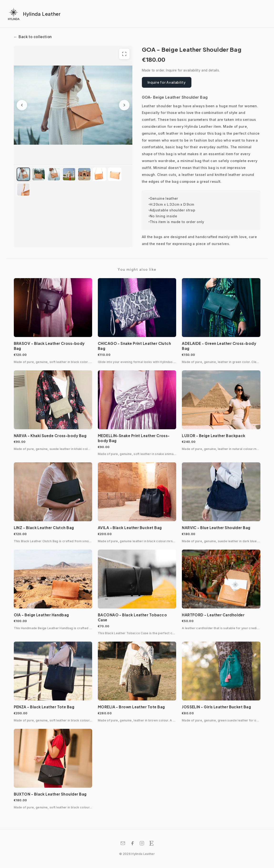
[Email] (123, 843)
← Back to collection (33, 37)
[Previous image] (22, 105)
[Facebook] (132, 843)
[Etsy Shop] (151, 843)
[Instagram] (142, 843)
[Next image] (124, 105)
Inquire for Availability (167, 82)
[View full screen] (124, 54)
